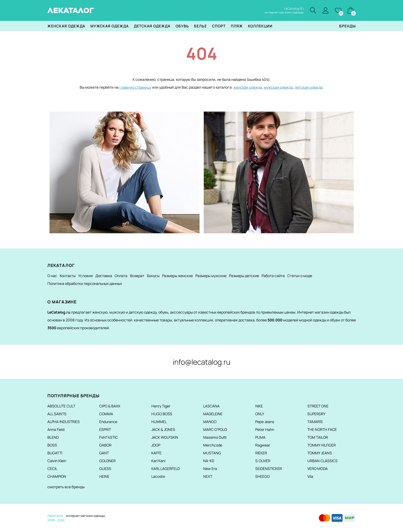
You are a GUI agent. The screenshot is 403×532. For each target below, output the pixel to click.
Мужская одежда (110, 26)
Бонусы (153, 276)
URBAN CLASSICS (323, 461)
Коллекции (260, 26)
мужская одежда (278, 87)
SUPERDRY (317, 414)
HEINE (104, 476)
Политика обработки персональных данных (85, 283)
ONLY (260, 414)
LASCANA (211, 406)
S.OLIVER (263, 461)
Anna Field (56, 429)
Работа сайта (273, 276)
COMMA (106, 414)
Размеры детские (244, 276)
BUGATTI (55, 453)
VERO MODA (318, 469)
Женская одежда (66, 26)
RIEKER (261, 453)
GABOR (105, 445)
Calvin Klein (57, 461)
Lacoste (158, 476)
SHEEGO (262, 476)
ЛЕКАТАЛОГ (71, 10)
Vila (310, 476)
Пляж (237, 26)
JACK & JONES (163, 429)
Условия (85, 276)
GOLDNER (107, 461)
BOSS (52, 445)
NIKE (259, 406)
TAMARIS (315, 422)
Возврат (137, 276)
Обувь (182, 26)
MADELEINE (213, 414)
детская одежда (309, 87)
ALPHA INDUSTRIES (64, 422)
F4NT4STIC (109, 437)
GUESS (105, 469)
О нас (52, 276)
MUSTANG (212, 453)
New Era (210, 469)
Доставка (104, 276)
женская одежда (248, 87)
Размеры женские (177, 276)
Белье (200, 26)
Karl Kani (158, 461)
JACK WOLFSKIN (165, 437)
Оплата (121, 276)
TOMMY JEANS (320, 453)
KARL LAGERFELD (166, 469)
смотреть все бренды (66, 487)
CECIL (52, 469)
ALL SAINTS (57, 414)
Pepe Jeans (265, 422)
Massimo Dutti (215, 437)
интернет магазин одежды (85, 516)
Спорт (219, 26)
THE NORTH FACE (322, 429)
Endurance (108, 422)
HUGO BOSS (162, 414)
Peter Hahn (265, 429)
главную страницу (135, 87)
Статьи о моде (300, 276)
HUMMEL (159, 422)
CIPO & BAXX (110, 406)
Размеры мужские (211, 276)
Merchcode (213, 445)
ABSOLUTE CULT (61, 406)
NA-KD (209, 461)
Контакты (68, 276)
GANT (104, 453)
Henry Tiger (161, 406)
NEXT (208, 476)
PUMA (260, 437)
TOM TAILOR (318, 437)
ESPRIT (105, 429)
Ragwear (263, 445)
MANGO (210, 422)
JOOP (156, 445)
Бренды (348, 26)
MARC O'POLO (215, 429)
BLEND (53, 437)
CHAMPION (57, 476)
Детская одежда (152, 26)
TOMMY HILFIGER (322, 445)
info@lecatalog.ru (201, 362)
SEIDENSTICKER (269, 469)
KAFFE (156, 453)
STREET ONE (318, 406)
